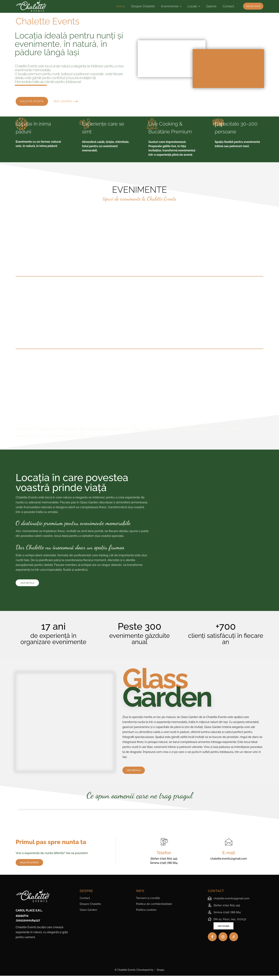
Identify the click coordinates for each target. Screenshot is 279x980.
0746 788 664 (169, 867)
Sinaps (161, 974)
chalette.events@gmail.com (229, 863)
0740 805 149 (169, 863)
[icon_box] (229, 903)
